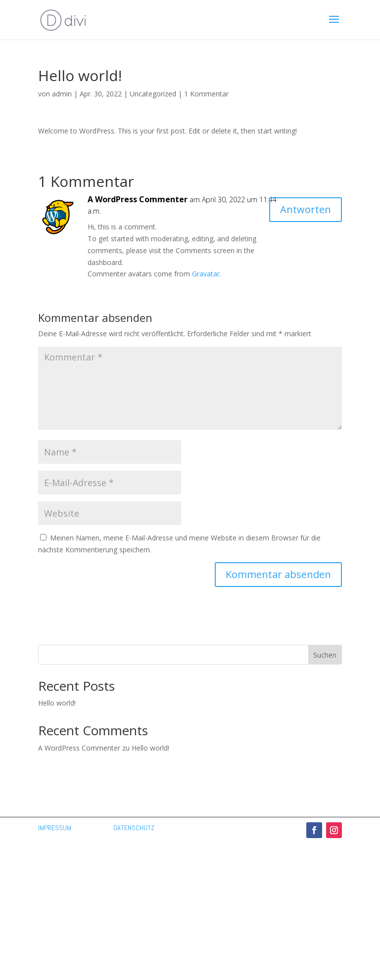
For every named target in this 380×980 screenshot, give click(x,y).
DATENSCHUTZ (134, 828)
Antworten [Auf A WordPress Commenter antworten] (306, 209)
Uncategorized (153, 94)
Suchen (325, 655)
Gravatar (206, 274)
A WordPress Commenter (138, 199)
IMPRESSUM (55, 828)
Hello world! (57, 703)
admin (62, 94)
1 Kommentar (206, 94)
